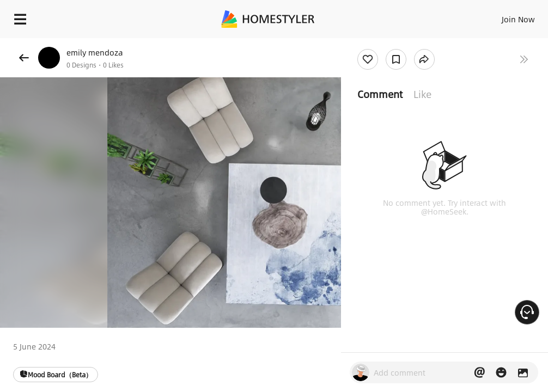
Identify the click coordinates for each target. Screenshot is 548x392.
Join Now (518, 19)
